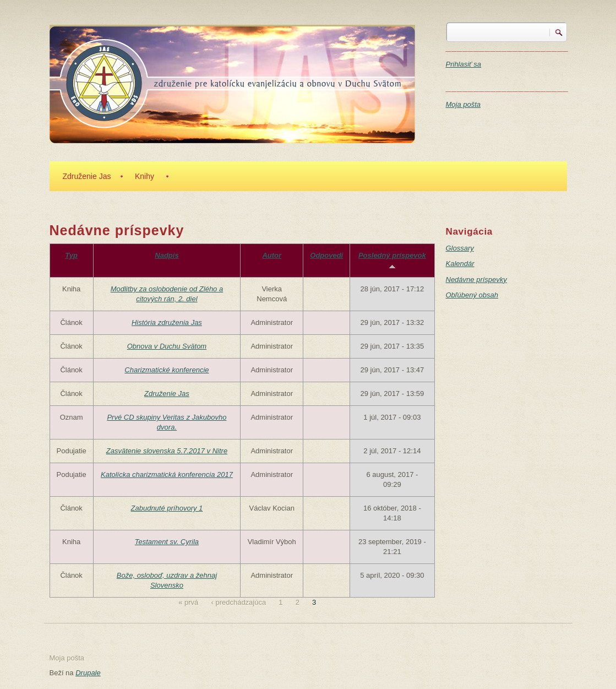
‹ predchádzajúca (238, 602)
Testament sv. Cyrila (167, 542)
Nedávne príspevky (476, 280)
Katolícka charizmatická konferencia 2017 (167, 474)
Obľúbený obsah (472, 295)
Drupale (88, 673)
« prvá (188, 602)
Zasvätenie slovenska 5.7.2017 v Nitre (167, 451)
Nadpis (167, 255)
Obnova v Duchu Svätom (167, 346)
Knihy (145, 176)
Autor (272, 255)
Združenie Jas (87, 176)
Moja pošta (464, 104)
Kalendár (460, 264)
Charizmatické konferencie (167, 370)
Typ (71, 255)
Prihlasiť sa (464, 64)
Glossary (460, 248)
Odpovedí (326, 255)
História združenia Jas (167, 322)
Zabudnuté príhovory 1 (167, 508)
